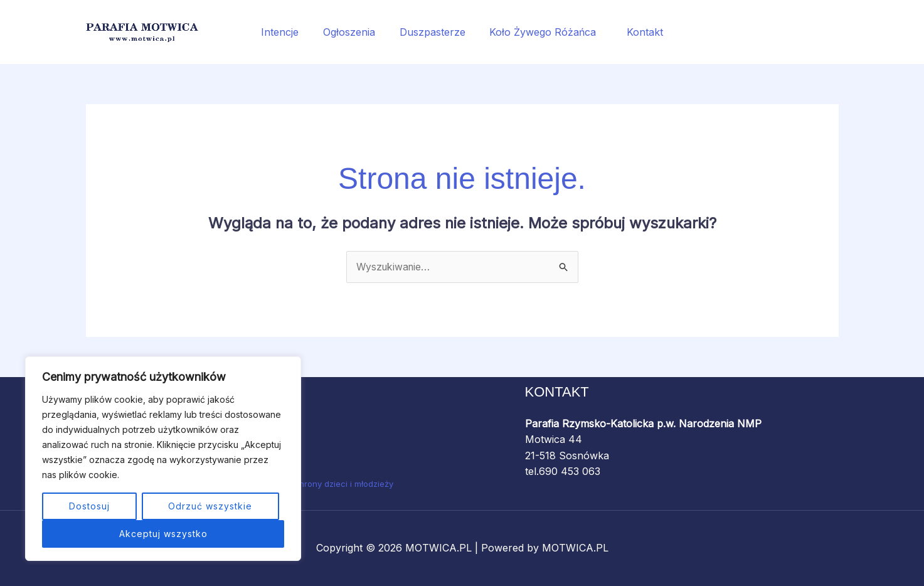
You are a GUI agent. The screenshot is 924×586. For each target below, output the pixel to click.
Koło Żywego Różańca (542, 32)
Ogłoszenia (353, 32)
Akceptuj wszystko (163, 534)
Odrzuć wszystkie (210, 506)
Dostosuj (89, 506)
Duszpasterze (433, 32)
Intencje (289, 32)
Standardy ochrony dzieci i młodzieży (320, 484)
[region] (163, 459)
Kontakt (637, 32)
